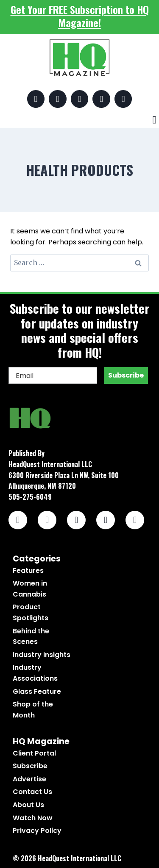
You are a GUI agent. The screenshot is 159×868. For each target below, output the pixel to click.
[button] (154, 120)
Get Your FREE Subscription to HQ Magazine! (80, 16)
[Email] (53, 375)
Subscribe (126, 375)
